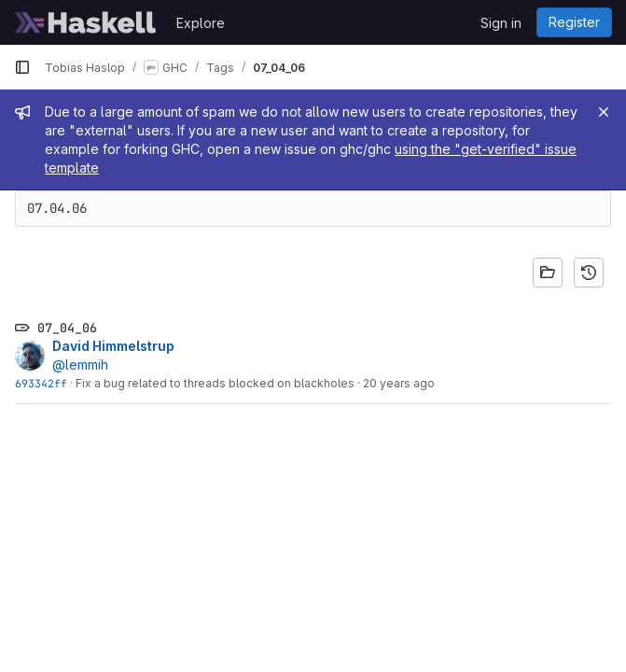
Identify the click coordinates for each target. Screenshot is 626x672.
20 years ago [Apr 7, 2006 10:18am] (399, 383)
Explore (201, 23)
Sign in (501, 23)
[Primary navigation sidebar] (22, 67)
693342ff (41, 383)
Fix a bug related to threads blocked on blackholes (215, 383)
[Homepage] (86, 22)
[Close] (604, 112)
